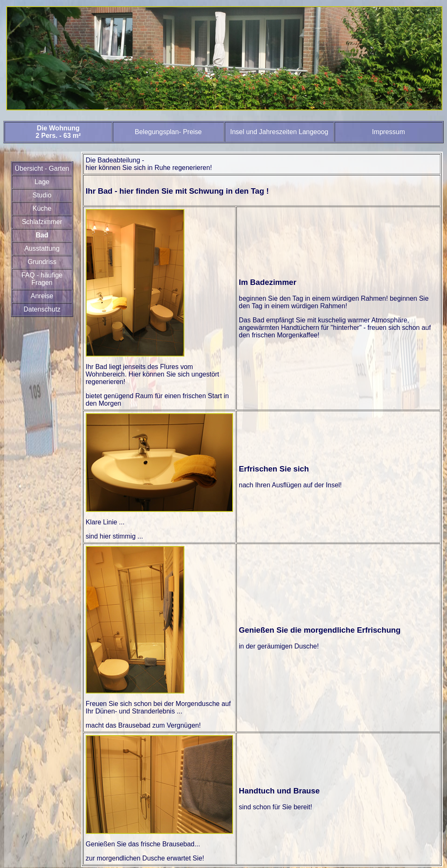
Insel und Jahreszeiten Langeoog (279, 132)
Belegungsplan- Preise (168, 132)
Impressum (389, 132)
